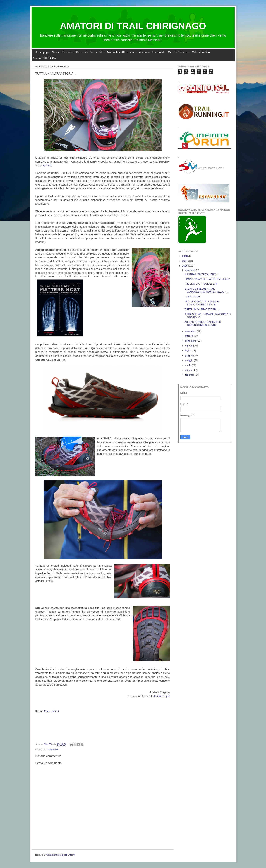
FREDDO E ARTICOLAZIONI (201, 284)
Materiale (53, 749)
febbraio (190, 375)
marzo (189, 370)
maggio (190, 360)
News (55, 52)
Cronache (67, 52)
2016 (185, 266)
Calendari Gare (201, 52)
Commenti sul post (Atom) (61, 855)
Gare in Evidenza (179, 52)
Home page (42, 52)
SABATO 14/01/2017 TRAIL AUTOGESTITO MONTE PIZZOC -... (206, 290)
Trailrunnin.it (51, 711)
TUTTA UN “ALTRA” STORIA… (202, 309)
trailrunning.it (162, 696)
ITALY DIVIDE (192, 297)
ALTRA (47, 165)
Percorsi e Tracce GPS (90, 52)
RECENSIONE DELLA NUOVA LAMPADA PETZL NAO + (201, 303)
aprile (189, 365)
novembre (191, 331)
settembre (191, 341)
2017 (185, 261)
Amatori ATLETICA (44, 58)
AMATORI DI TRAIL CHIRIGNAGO (133, 26)
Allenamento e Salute (152, 52)
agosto (189, 346)
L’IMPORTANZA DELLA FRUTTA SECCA (207, 279)
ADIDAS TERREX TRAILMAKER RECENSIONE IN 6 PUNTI (203, 323)
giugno (189, 355)
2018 (185, 256)
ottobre (189, 336)
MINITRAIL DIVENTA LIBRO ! (201, 274)
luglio (188, 350)
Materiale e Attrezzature (122, 52)
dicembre (191, 270)
